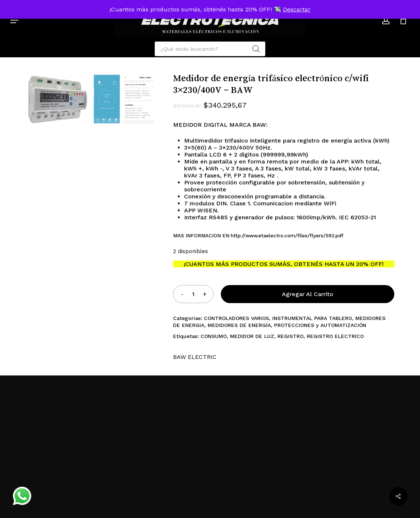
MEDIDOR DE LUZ (252, 336)
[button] (14, 20)
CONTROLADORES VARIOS (236, 318)
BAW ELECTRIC (195, 357)
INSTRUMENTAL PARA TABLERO (312, 318)
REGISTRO (290, 336)
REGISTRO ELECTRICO (335, 336)
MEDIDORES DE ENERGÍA (239, 325)
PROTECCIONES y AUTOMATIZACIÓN (320, 325)
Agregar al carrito (308, 294)
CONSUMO (214, 336)
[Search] (256, 49)
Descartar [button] (297, 9)
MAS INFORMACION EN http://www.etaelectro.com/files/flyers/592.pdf (258, 236)
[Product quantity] (193, 294)
